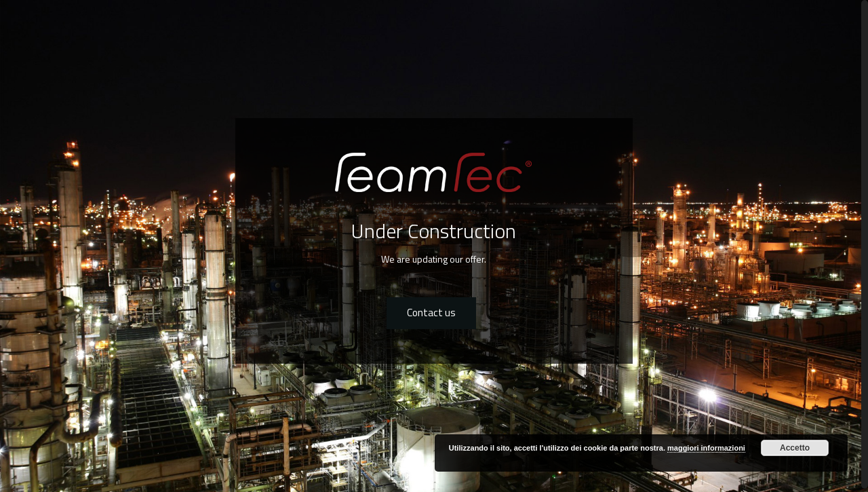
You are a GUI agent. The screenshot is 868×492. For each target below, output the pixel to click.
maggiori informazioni (706, 448)
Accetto (795, 448)
